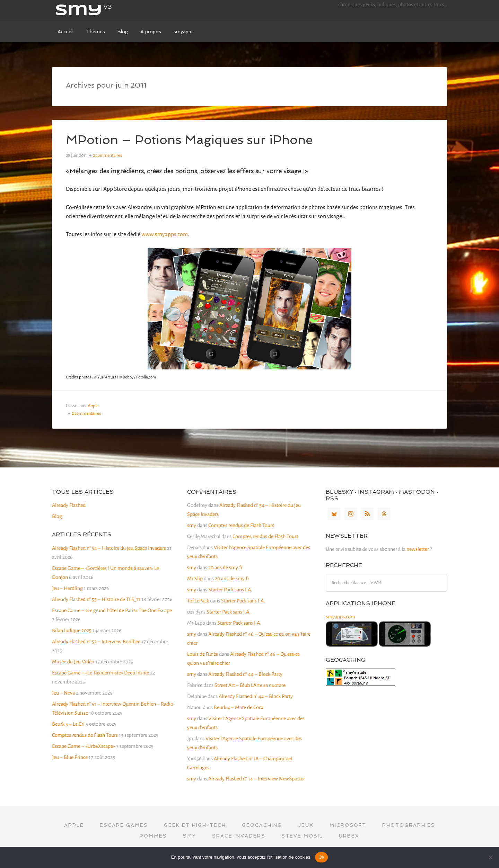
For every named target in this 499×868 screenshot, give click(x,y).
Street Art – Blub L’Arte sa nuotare (250, 685)
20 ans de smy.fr (225, 567)
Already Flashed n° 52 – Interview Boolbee (96, 642)
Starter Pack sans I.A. (230, 590)
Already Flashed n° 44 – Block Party (245, 674)
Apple (93, 406)
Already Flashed (69, 505)
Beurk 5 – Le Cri (68, 724)
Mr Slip (195, 579)
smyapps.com (340, 617)
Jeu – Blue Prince (70, 757)
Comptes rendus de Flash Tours (85, 735)
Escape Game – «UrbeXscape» (84, 746)
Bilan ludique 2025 (72, 630)
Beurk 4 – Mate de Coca (239, 707)
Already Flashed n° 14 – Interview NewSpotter (257, 779)
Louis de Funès (203, 654)
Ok (321, 857)
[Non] (490, 857)
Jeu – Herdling (67, 588)
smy (104, 10)
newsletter (418, 549)
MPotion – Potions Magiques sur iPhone (190, 140)
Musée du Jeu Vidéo (73, 662)
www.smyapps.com (165, 234)
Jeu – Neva (63, 693)
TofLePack (198, 601)
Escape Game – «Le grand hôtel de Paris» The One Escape (112, 610)
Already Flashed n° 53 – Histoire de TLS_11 (96, 599)
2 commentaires (107, 155)
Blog (57, 516)
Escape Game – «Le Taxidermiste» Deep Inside (100, 673)
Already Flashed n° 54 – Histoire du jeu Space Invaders (109, 548)
